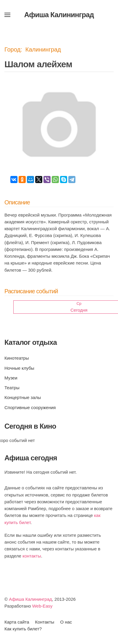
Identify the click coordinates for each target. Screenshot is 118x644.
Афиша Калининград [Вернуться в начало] (59, 15)
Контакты (45, 622)
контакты (32, 556)
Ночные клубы (19, 368)
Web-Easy (42, 606)
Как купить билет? (23, 629)
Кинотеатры (17, 358)
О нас (66, 622)
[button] (7, 15)
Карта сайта (17, 622)
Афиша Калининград (30, 599)
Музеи (11, 378)
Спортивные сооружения (30, 407)
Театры (12, 388)
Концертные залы (23, 397)
